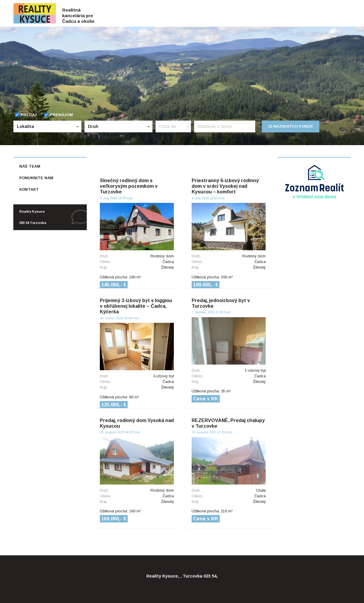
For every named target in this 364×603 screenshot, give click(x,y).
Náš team (30, 166)
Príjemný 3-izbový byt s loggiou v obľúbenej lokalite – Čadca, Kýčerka (136, 306)
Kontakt (29, 189)
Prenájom (58, 115)
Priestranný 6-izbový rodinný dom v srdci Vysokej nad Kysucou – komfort (225, 186)
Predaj (26, 115)
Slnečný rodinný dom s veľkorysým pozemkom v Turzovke (129, 186)
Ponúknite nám (36, 178)
